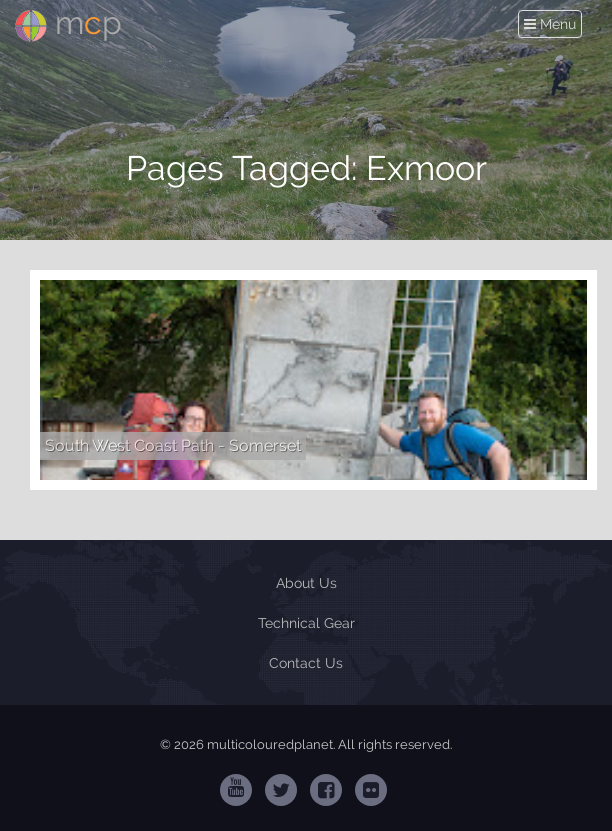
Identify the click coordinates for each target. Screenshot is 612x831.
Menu (552, 24)
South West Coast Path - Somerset (173, 445)
